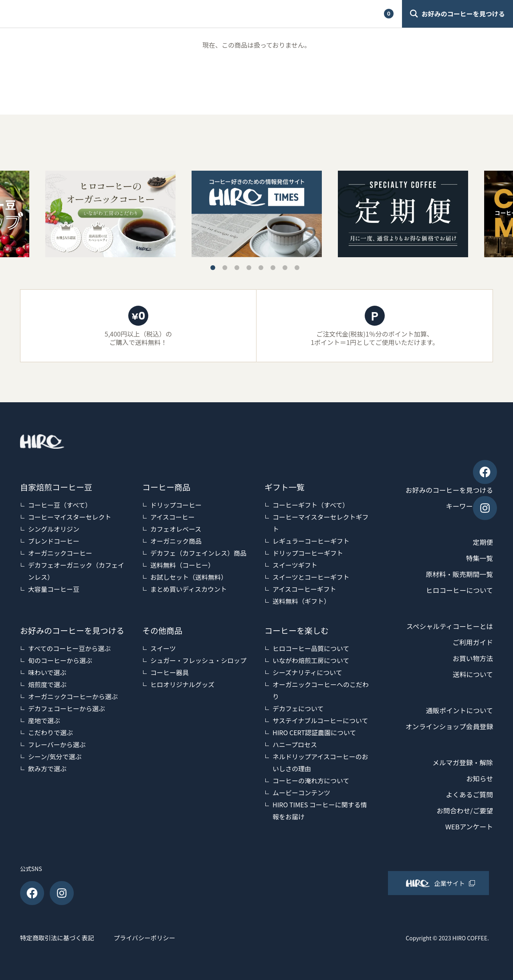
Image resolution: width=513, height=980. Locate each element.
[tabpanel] (257, 214)
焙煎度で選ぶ (47, 684)
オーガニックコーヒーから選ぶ (73, 696)
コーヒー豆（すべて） (60, 505)
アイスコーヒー (173, 517)
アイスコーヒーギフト (304, 589)
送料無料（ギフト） (301, 601)
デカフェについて (298, 708)
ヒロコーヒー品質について (311, 648)
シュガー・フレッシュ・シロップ (198, 660)
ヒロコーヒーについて (457, 590)
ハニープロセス (295, 744)
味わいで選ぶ (47, 672)
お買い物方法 (471, 658)
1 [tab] (213, 268)
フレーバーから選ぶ (57, 744)
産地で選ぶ (44, 720)
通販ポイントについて (457, 710)
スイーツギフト (295, 565)
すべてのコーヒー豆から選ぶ (69, 648)
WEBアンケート (467, 827)
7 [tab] (285, 268)
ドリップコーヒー (176, 505)
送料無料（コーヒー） (182, 565)
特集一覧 (479, 558)
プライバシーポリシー (157, 938)
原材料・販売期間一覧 (457, 574)
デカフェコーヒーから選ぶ (67, 708)
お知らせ (479, 778)
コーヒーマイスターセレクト (70, 517)
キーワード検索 (468, 506)
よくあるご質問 (468, 794)
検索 (273, 14)
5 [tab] (261, 268)
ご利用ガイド (218, 14)
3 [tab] (237, 268)
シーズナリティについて (307, 672)
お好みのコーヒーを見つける (446, 490)
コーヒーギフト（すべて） (311, 505)
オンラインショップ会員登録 (446, 726)
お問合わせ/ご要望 (463, 811)
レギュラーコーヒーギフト (311, 541)
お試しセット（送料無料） (189, 577)
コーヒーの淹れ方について (311, 780)
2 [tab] (225, 268)
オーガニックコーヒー (60, 553)
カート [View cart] (369, 14)
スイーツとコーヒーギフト (311, 577)
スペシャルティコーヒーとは (446, 626)
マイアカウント (319, 14)
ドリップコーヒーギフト (308, 553)
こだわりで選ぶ (50, 732)
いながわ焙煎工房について (311, 660)
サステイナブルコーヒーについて (320, 720)
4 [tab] (249, 268)
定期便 (482, 542)
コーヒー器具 (170, 672)
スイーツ (163, 648)
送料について (472, 674)
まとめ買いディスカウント (189, 589)
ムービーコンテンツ (301, 792)
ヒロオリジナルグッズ (182, 684)
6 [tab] (273, 268)
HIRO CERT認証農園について (314, 732)
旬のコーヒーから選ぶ (60, 660)
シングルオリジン (54, 529)
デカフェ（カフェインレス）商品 (198, 553)
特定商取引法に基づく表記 (59, 938)
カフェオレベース (176, 529)
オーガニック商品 (176, 541)
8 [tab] (297, 268)
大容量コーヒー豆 (54, 589)
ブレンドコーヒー (54, 541)
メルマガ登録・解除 (460, 762)
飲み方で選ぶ (47, 768)
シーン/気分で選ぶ (55, 756)
